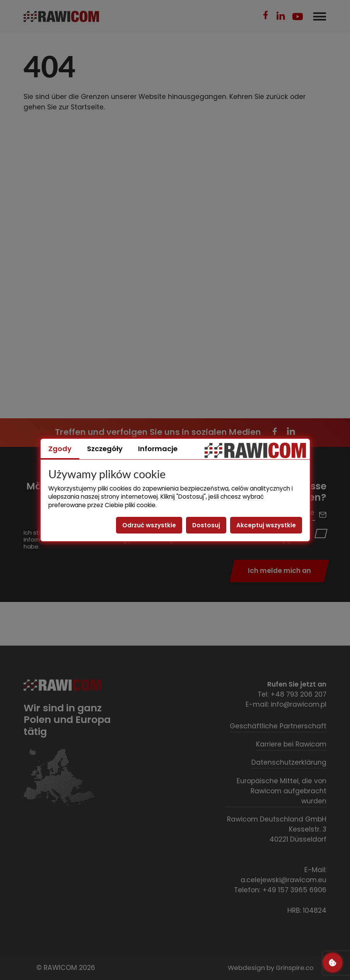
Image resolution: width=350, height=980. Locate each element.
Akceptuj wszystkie (266, 525)
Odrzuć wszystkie (149, 525)
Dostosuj (206, 525)
